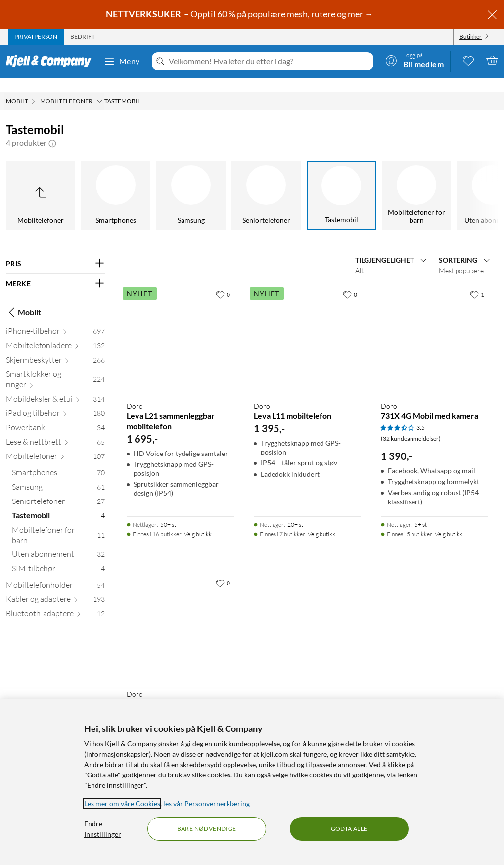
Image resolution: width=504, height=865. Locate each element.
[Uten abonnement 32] (58, 542)
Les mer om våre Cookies (122, 803)
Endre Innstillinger (103, 829)
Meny (122, 61)
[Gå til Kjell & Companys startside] (52, 61)
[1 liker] (477, 280)
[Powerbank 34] (55, 416)
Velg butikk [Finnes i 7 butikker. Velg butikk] (321, 520)
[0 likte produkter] (468, 60)
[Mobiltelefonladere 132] (55, 334)
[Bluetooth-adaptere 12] (55, 602)
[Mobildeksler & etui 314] (55, 387)
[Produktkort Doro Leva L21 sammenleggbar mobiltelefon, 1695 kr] (180, 325)
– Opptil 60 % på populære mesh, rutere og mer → (240, 14)
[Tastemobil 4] (58, 504)
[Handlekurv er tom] (492, 60)
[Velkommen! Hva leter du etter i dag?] (269, 61)
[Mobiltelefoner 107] (55, 444)
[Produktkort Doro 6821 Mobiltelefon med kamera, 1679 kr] (180, 614)
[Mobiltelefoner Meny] (99, 88)
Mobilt (23, 298)
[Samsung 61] (58, 475)
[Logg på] (414, 60)
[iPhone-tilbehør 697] (55, 319)
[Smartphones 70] (58, 461)
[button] (52, 129)
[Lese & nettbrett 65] (55, 430)
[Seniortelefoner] (177, 182)
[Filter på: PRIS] (55, 250)
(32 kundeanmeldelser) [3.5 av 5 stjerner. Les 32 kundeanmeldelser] (411, 425)
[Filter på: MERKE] (55, 270)
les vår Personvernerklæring (206, 803)
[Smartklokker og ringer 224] (55, 367)
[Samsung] (102, 182)
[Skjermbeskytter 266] (55, 348)
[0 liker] (223, 280)
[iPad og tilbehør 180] (55, 401)
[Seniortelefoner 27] (58, 489)
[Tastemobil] (252, 182)
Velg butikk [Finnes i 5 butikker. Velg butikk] (449, 520)
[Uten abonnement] (403, 182)
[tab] (36, 37)
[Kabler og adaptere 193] (55, 587)
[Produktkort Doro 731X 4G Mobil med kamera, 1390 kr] (435, 325)
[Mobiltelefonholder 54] (55, 573)
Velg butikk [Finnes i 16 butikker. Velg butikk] (198, 520)
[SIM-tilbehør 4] (58, 557)
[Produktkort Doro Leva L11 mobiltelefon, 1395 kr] (307, 325)
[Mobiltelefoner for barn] (327, 182)
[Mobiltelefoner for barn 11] (58, 523)
